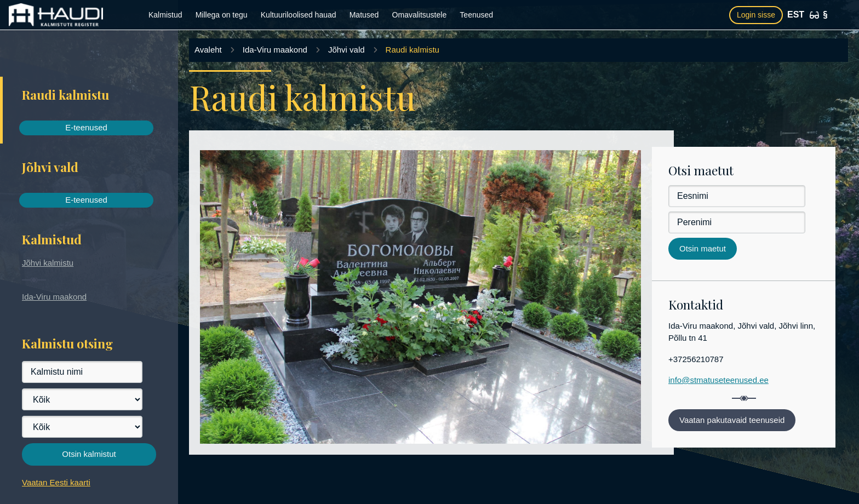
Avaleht (208, 50)
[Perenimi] (737, 222)
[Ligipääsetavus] (814, 15)
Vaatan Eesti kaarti (56, 482)
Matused (364, 15)
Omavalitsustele (420, 15)
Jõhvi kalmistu (48, 263)
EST (796, 15)
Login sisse (756, 15)
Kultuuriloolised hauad (299, 15)
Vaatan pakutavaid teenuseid (732, 420)
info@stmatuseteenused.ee (718, 380)
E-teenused (86, 127)
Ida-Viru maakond (54, 297)
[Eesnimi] (737, 196)
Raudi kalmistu (413, 50)
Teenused (476, 15)
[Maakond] (82, 399)
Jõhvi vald (347, 50)
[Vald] (82, 427)
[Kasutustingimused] (825, 15)
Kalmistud (165, 15)
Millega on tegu (222, 15)
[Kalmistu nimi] (82, 372)
